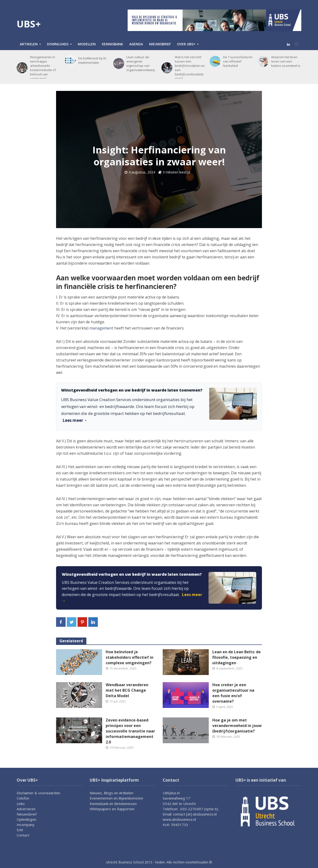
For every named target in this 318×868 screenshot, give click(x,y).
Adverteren (26, 809)
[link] (159, 588)
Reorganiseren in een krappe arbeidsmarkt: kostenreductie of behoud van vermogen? (43, 68)
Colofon (23, 798)
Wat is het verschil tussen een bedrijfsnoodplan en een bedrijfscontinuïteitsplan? (190, 68)
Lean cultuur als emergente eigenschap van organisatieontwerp (141, 63)
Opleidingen (26, 819)
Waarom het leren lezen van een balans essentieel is (286, 61)
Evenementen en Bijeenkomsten (116, 798)
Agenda (136, 44)
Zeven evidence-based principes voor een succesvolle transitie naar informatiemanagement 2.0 (130, 731)
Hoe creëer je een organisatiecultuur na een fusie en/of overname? (233, 693)
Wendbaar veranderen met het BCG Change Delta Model (127, 690)
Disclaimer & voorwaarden (38, 793)
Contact (23, 835)
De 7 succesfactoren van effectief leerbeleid (238, 61)
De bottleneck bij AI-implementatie (92, 60)
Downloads (58, 44)
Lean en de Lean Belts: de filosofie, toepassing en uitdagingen (237, 657)
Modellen (87, 44)
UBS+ (29, 24)
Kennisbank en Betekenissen (113, 804)
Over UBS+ (186, 44)
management (101, 328)
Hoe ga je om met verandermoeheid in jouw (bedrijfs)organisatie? (237, 726)
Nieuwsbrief (160, 44)
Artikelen (29, 44)
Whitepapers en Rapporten (112, 809)
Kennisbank (112, 44)
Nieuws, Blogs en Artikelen (112, 793)
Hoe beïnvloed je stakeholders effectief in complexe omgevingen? (130, 657)
